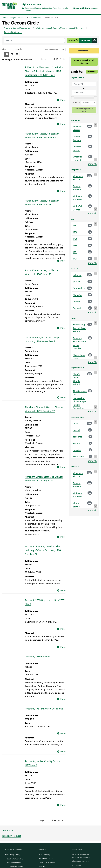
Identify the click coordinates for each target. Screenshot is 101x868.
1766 (75, 232)
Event (73, 318)
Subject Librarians (46, 814)
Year (73, 219)
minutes (77, 450)
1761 (75, 259)
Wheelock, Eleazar (78, 128)
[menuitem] (80, 857)
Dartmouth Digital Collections (14, 18)
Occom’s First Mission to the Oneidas (79, 343)
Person (74, 467)
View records (12, 49)
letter (76, 423)
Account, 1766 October (38, 625)
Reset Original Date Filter (85, 110)
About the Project (77, 28)
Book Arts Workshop (15, 815)
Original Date (76, 78)
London (77, 302)
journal (76, 430)
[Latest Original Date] (84, 93)
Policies (42, 822)
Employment (44, 826)
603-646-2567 (84, 817)
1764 (75, 252)
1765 (75, 239)
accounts (77, 437)
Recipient (75, 170)
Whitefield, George (78, 208)
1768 (75, 245)
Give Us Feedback (79, 826)
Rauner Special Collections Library (13, 841)
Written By (75, 120)
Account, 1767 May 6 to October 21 (44, 677)
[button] (7, 54)
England (77, 308)
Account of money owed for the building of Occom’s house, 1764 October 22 (43, 531)
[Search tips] (95, 40)
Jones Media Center (15, 822)
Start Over (84, 51)
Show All (92, 164)
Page (47, 59)
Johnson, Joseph (78, 148)
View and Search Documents (17, 28)
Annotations (38, 28)
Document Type (77, 417)
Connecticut (79, 288)
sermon (77, 443)
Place (73, 269)
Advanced (86, 40)
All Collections (35, 18)
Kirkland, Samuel (77, 505)
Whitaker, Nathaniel (78, 158)
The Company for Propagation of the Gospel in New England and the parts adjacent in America (80, 405)
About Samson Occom (57, 28)
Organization (76, 368)
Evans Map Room (14, 818)
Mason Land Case (79, 357)
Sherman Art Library (13, 847)
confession (78, 457)
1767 (75, 225)
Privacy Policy (87, 863)
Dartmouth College (51, 858)
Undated (76, 103)
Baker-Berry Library (13, 810)
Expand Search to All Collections (84, 62)
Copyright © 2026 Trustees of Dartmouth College (51, 861)
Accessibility (44, 830)
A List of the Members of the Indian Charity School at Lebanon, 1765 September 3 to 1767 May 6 (44, 71)
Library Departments (47, 818)
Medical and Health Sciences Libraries (13, 828)
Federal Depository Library (49, 834)
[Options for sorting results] (54, 50)
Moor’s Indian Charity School (77, 379)
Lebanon (77, 275)
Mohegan (77, 295)
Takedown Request (11, 792)
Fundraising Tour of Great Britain (80, 328)
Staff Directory (45, 810)
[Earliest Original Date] (84, 84)
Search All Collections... (86, 8)
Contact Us (8, 786)
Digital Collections (31, 4)
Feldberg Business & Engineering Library (13, 835)
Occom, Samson (77, 138)
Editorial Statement (13, 32)
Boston (76, 282)
